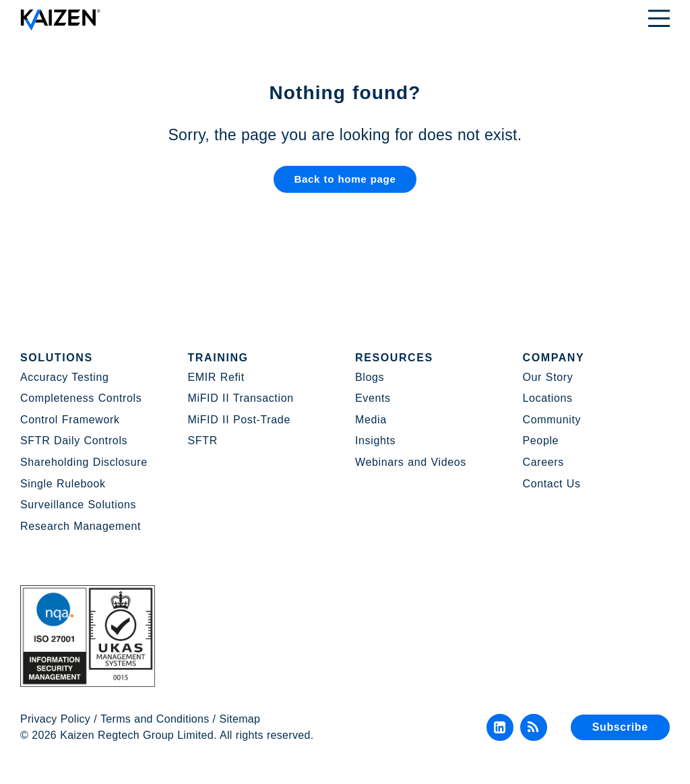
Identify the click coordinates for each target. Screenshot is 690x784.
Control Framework (70, 420)
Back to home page (345, 180)
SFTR (203, 441)
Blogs (370, 377)
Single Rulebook (63, 484)
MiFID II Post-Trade (239, 420)
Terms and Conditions (155, 719)
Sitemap (240, 719)
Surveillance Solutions (78, 505)
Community (552, 420)
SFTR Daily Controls (74, 441)
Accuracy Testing (65, 377)
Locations (548, 398)
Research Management (81, 526)
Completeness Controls (81, 398)
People (541, 441)
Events (373, 398)
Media (371, 420)
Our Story (548, 377)
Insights (375, 441)
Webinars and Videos (411, 462)
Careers (543, 462)
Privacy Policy (55, 719)
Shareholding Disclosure (84, 462)
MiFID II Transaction (241, 398)
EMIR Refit (216, 377)
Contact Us (552, 484)
